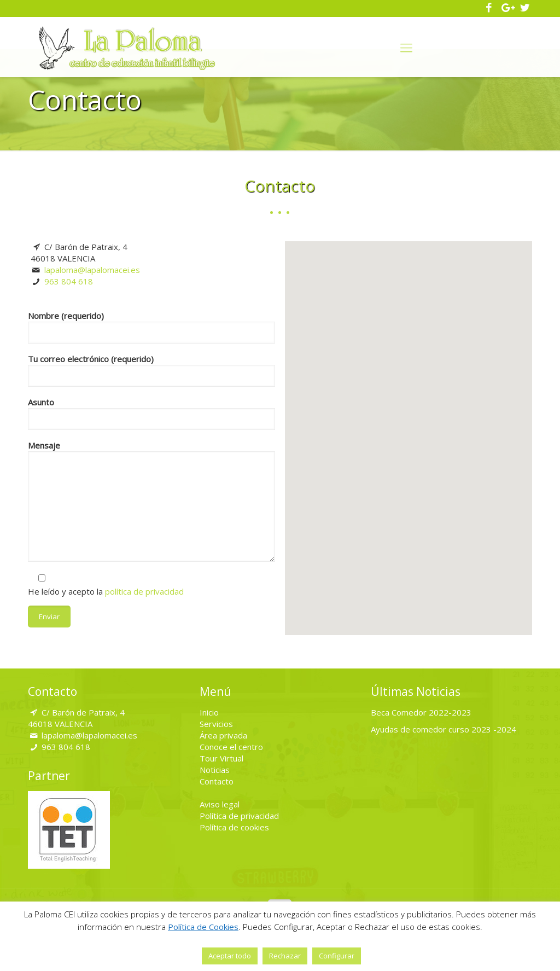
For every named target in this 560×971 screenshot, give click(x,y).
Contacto (217, 781)
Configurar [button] (337, 956)
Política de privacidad (239, 816)
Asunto (151, 413)
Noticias (215, 770)
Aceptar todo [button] (230, 956)
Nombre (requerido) (151, 327)
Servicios (216, 724)
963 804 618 (69, 281)
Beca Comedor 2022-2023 (421, 712)
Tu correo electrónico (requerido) (151, 370)
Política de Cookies (203, 927)
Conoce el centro (231, 747)
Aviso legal (220, 804)
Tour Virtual (221, 758)
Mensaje (151, 501)
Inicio (209, 712)
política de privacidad (144, 591)
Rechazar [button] (285, 956)
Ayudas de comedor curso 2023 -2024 (444, 729)
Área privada (223, 735)
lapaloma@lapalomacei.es (92, 270)
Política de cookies (234, 827)
